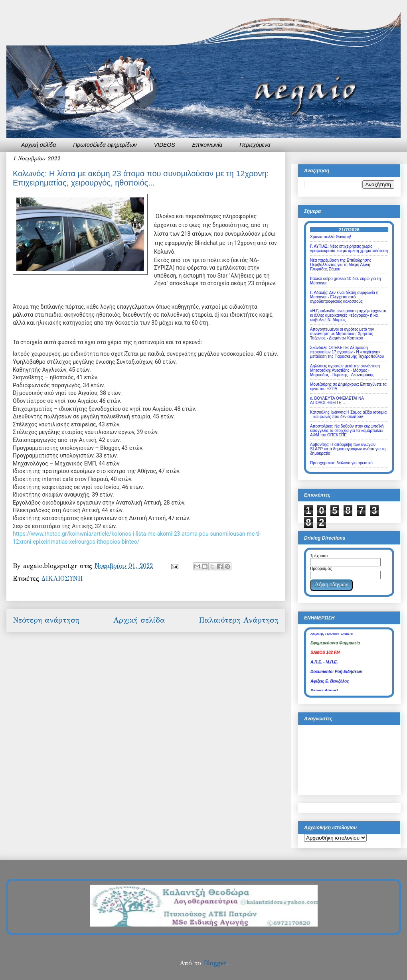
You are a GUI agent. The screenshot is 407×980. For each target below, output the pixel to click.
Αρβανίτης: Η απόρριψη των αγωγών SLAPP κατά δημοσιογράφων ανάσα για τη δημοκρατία (348, 449)
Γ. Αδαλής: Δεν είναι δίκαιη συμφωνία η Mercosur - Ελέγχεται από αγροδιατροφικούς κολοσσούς (344, 297)
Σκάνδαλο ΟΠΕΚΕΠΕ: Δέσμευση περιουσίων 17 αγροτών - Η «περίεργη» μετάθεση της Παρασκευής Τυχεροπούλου (347, 352)
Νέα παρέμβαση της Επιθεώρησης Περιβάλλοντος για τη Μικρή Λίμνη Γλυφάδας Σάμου (341, 265)
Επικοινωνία (207, 145)
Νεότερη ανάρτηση (46, 620)
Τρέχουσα (319, 556)
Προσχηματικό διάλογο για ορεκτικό (341, 463)
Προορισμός (321, 569)
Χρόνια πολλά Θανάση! (331, 237)
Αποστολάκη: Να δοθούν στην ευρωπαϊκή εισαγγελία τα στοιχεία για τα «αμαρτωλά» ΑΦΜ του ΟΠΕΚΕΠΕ (347, 431)
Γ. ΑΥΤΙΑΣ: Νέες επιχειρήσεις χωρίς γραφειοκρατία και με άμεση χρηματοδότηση (349, 248)
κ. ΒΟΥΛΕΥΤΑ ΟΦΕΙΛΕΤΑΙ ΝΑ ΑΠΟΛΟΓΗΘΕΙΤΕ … (337, 400)
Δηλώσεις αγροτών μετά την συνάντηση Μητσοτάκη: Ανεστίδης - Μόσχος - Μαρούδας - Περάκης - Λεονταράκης (345, 370)
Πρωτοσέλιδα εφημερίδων (105, 145)
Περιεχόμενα (255, 145)
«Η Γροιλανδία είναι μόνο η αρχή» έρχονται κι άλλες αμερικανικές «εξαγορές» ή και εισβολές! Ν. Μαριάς (348, 315)
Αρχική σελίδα (39, 145)
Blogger (215, 963)
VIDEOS (165, 145)
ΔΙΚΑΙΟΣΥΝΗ (62, 579)
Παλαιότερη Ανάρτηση (239, 620)
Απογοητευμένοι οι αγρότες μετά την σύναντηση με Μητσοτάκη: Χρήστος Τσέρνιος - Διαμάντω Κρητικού (342, 334)
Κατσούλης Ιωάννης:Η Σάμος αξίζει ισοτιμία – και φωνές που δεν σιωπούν (348, 414)
